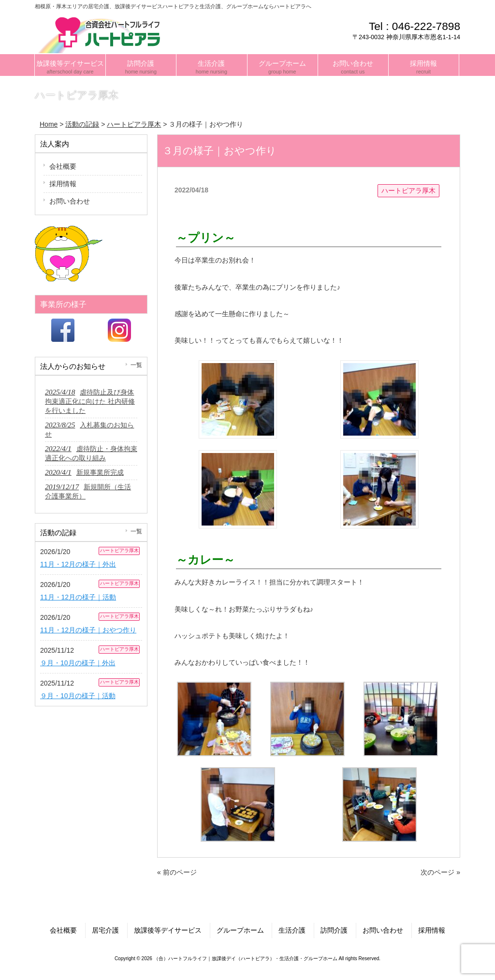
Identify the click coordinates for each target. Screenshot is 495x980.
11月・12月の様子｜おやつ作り (88, 630)
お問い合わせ (70, 201)
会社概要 (63, 166)
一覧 (136, 365)
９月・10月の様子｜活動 (78, 696)
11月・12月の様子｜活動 (78, 597)
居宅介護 (105, 930)
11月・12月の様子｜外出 (78, 564)
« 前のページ (177, 872)
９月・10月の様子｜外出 (78, 663)
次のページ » (440, 872)
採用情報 (63, 184)
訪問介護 (334, 930)
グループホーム (240, 930)
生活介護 (292, 930)
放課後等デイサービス (168, 930)
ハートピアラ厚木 (408, 190)
